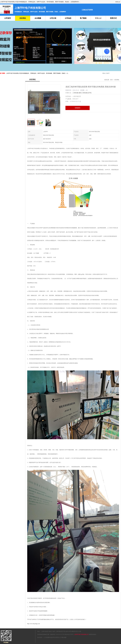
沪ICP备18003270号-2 (68, 634)
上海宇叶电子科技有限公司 (81, 634)
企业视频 (38, 18)
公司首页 (8, 18)
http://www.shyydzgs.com (34, 624)
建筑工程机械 (83, 93)
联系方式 (113, 18)
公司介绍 (53, 18)
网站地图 (64, 637)
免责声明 (52, 637)
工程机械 (75, 93)
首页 (111, 80)
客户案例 (83, 18)
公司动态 (68, 18)
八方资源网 (47, 637)
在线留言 (78, 108)
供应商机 (23, 18)
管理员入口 (58, 637)
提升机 (89, 93)
